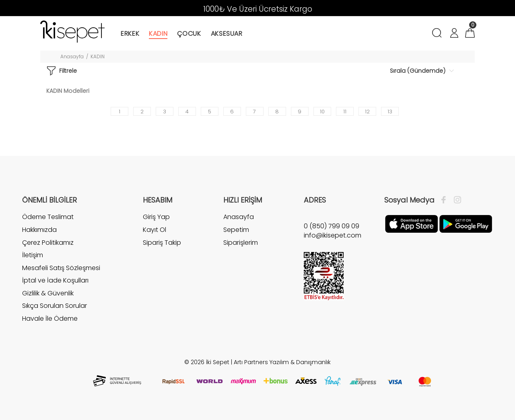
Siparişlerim (241, 243)
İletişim (33, 255)
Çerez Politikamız (48, 243)
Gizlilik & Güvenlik (48, 293)
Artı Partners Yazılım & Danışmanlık (282, 362)
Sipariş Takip (162, 243)
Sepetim (236, 230)
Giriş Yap (156, 217)
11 (345, 112)
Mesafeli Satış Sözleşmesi (61, 268)
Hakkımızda (39, 230)
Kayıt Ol (154, 230)
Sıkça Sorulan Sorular (55, 306)
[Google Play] (466, 223)
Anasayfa (72, 56)
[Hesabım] (454, 34)
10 (322, 112)
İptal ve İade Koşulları (55, 280)
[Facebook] (446, 200)
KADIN (98, 56)
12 (367, 112)
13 (390, 112)
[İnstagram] (455, 200)
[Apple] (411, 223)
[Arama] (438, 34)
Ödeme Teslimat (48, 217)
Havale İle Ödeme (50, 319)
